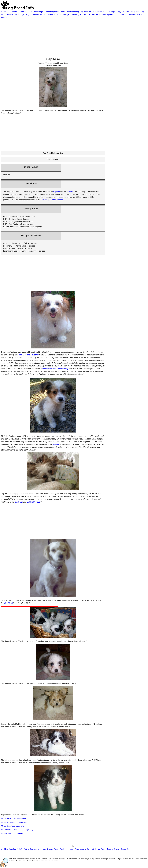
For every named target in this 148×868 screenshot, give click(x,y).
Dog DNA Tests (53, 159)
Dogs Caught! (25, 15)
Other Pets (38, 15)
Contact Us (125, 849)
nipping (56, 444)
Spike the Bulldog (128, 15)
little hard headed (49, 369)
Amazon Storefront (87, 849)
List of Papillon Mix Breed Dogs (14, 819)
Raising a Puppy (114, 12)
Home (4, 12)
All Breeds (12, 12)
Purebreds (23, 12)
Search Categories (131, 12)
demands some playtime (29, 355)
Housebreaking (99, 12)
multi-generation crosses (53, 200)
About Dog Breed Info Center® (12, 849)
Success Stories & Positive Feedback (54, 849)
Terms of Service (113, 849)
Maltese (70, 192)
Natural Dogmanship (32, 849)
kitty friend (9, 603)
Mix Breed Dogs (36, 12)
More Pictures (94, 15)
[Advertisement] (69, 35)
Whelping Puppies (79, 15)
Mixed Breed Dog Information (13, 826)
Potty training (63, 369)
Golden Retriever (34, 502)
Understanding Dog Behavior (79, 12)
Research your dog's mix (55, 12)
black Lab (19, 502)
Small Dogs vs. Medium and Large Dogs (18, 830)
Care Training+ (63, 15)
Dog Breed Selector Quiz (53, 153)
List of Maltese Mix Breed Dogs (14, 822)
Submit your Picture (110, 15)
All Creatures (50, 15)
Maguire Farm (74, 849)
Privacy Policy (100, 849)
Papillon (56, 192)
